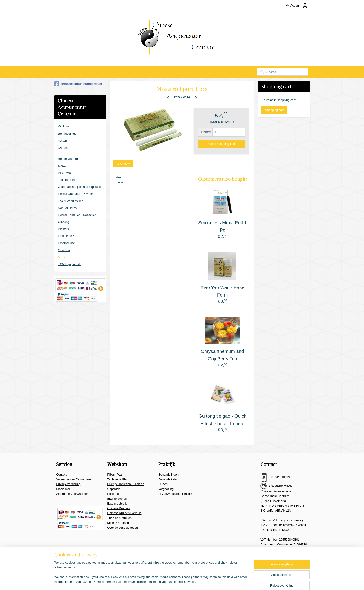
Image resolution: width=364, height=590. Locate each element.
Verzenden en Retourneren (74, 479)
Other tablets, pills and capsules (79, 187)
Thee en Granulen (119, 518)
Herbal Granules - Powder (75, 194)
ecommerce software (201, 581)
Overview (123, 164)
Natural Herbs (67, 208)
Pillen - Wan (115, 474)
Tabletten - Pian (118, 479)
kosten (62, 141)
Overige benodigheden (123, 528)
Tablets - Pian (67, 180)
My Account (297, 6)
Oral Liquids (66, 236)
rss (185, 581)
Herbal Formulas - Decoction (77, 215)
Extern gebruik (117, 504)
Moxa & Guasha (118, 523)
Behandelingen (68, 134)
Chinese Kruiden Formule (124, 513)
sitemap (177, 581)
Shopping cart (274, 110)
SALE (62, 166)
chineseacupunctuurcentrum (78, 84)
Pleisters (113, 494)
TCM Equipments (70, 264)
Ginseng (64, 222)
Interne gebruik (117, 499)
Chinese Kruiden (118, 508)
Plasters (63, 229)
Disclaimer (63, 489)
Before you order (69, 159)
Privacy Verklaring (68, 484)
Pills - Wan (65, 173)
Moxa (62, 257)
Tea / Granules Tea (71, 201)
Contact (63, 148)
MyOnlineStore (237, 581)
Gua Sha (64, 250)
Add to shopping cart (221, 144)
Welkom (63, 126)
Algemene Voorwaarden (72, 494)
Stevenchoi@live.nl (281, 486)
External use (66, 243)
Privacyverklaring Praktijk (175, 494)
